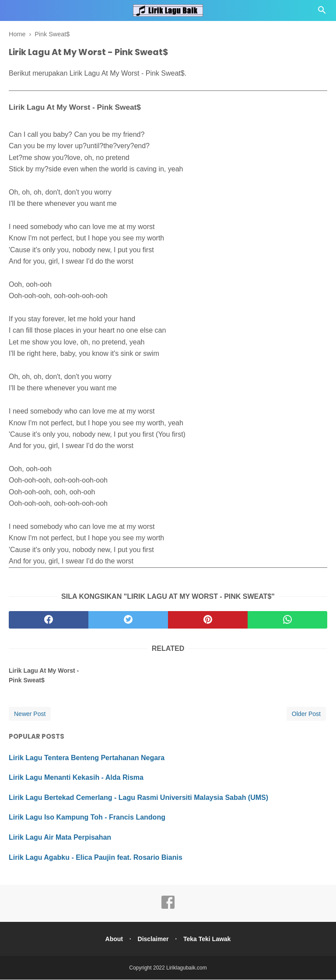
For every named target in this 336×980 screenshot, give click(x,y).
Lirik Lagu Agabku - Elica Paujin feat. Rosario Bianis (96, 857)
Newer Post (30, 714)
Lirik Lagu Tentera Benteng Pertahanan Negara (87, 758)
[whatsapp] (287, 620)
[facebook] (49, 620)
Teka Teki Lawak (209, 939)
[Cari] (322, 12)
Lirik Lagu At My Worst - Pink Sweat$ (44, 675)
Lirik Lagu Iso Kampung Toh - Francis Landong (87, 818)
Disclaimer (153, 939)
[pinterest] (208, 620)
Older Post (306, 714)
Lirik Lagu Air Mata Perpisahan (60, 838)
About (112, 939)
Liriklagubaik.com (187, 968)
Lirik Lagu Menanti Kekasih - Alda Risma (76, 778)
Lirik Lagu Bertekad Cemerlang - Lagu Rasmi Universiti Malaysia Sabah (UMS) (138, 798)
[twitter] (128, 620)
